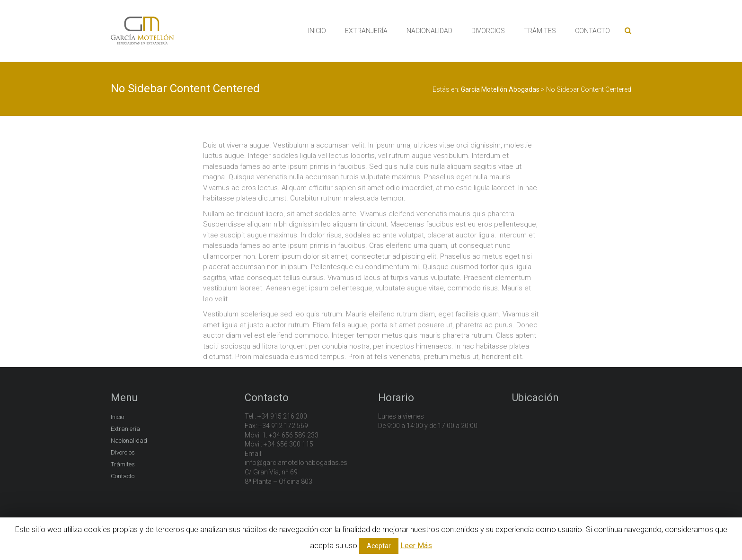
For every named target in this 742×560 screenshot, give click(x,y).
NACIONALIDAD (429, 31)
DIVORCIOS (488, 31)
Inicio (117, 417)
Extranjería (125, 429)
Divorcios (123, 452)
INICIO (317, 31)
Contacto (123, 476)
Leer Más (416, 546)
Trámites (123, 464)
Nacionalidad (129, 441)
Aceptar (379, 546)
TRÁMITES (540, 31)
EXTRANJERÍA (366, 31)
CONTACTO (592, 31)
